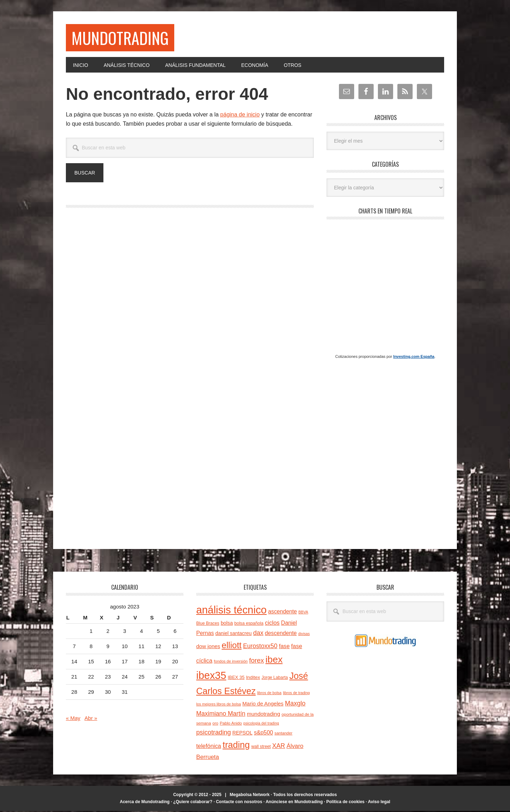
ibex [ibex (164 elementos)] (274, 661)
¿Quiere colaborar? (193, 802)
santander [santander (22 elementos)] (284, 734)
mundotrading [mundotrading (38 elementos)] (263, 715)
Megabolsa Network (250, 796)
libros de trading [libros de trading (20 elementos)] (296, 694)
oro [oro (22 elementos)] (215, 724)
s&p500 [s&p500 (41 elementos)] (263, 733)
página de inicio (240, 116)
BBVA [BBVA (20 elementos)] (304, 613)
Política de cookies (345, 802)
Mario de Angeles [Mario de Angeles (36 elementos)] (263, 704)
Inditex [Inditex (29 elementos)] (253, 678)
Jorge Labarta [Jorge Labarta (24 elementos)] (274, 679)
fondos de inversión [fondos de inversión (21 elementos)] (231, 662)
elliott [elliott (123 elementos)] (232, 646)
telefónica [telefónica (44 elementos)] (209, 747)
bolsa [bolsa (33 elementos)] (227, 624)
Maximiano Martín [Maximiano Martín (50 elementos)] (221, 715)
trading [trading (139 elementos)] (236, 746)
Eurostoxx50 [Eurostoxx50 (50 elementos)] (260, 647)
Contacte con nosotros (239, 802)
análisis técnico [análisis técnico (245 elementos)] (231, 611)
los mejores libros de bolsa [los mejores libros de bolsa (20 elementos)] (219, 705)
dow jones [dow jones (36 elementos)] (208, 647)
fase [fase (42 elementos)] (284, 647)
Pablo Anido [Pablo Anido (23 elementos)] (231, 724)
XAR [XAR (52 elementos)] (279, 747)
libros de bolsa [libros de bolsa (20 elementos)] (269, 694)
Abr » (91, 719)
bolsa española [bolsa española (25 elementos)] (249, 624)
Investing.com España (414, 357)
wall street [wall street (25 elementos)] (261, 748)
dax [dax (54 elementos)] (258, 634)
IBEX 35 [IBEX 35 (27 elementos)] (236, 678)
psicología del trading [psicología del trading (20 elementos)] (261, 724)
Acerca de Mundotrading (145, 802)
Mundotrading (123, 38)
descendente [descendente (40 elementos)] (281, 634)
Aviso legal (379, 802)
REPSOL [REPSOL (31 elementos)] (242, 733)
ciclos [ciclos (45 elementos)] (272, 624)
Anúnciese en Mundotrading (294, 802)
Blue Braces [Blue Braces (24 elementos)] (208, 624)
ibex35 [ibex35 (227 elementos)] (211, 676)
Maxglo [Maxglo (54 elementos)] (295, 704)
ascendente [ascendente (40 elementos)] (282, 613)
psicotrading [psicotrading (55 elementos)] (214, 733)
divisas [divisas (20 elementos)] (304, 635)
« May (73, 719)
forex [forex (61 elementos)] (256, 661)
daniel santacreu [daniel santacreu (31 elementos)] (234, 634)
